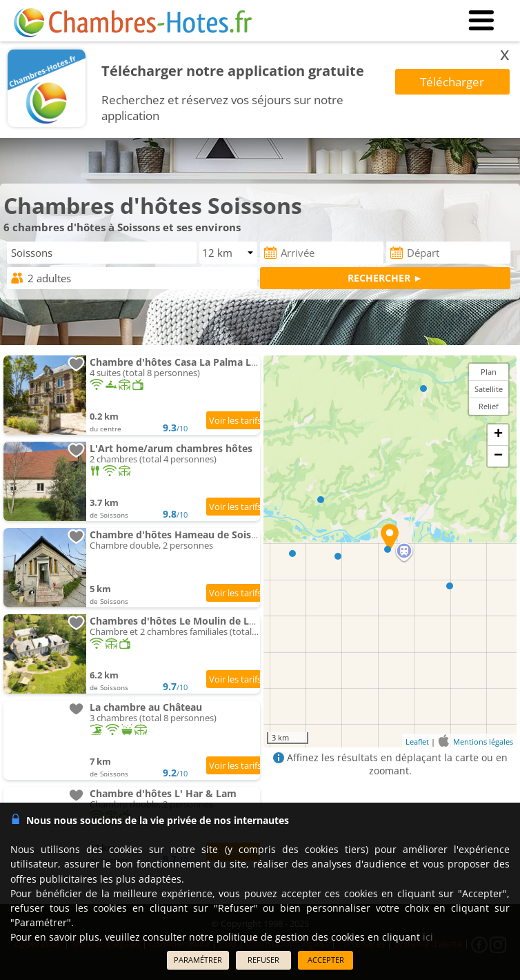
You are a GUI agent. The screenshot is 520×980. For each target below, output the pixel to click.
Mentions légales (483, 741)
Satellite (489, 389)
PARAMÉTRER (198, 960)
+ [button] (498, 435)
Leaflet (417, 741)
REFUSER (263, 960)
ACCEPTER (326, 960)
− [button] (498, 456)
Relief (489, 406)
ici (428, 937)
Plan (489, 372)
